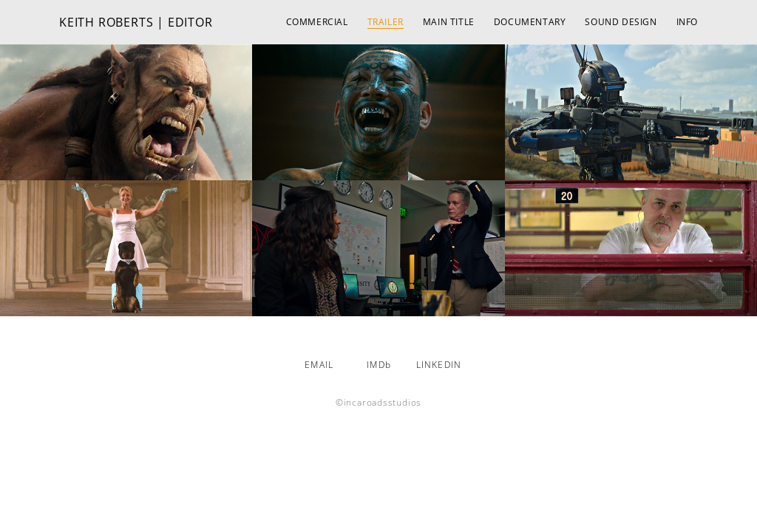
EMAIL (319, 365)
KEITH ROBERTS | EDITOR (136, 22)
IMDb (379, 365)
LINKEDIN (439, 365)
